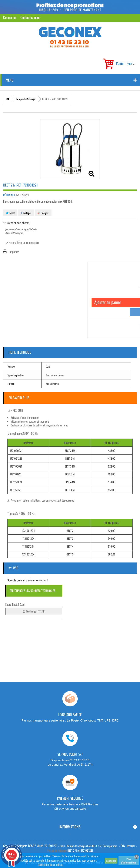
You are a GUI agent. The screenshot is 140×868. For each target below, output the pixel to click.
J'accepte (111, 861)
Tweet (10, 213)
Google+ (43, 213)
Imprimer (14, 252)
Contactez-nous (30, 17)
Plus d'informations (129, 861)
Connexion (10, 17)
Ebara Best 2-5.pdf (15, 604)
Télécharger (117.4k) (34, 611)
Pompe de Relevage (57, 850)
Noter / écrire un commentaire (23, 242)
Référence (9, 195)
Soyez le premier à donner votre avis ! (28, 580)
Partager (26, 213)
